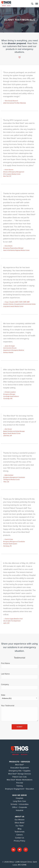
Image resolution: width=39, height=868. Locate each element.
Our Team (19, 826)
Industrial (20, 810)
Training (19, 786)
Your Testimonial (8, 706)
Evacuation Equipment (20, 768)
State (3, 695)
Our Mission (20, 820)
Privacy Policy (19, 841)
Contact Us (20, 838)
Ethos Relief (19, 823)
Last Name (5, 674)
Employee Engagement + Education (20, 789)
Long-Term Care (19, 801)
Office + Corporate (20, 807)
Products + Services (20, 762)
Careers (19, 835)
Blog (19, 829)
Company (5, 685)
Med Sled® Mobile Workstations (20, 780)
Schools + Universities (20, 804)
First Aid (20, 783)
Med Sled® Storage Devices (20, 774)
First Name (5, 663)
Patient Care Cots (20, 777)
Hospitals (19, 798)
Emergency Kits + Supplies (20, 771)
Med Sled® (20, 765)
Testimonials (19, 832)
